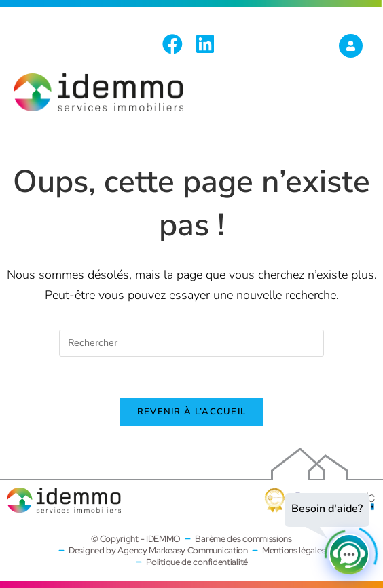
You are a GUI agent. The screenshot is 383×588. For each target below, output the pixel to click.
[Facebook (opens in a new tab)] (176, 44)
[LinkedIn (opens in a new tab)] (205, 44)
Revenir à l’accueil (192, 412)
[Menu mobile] (356, 106)
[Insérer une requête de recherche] (191, 343)
